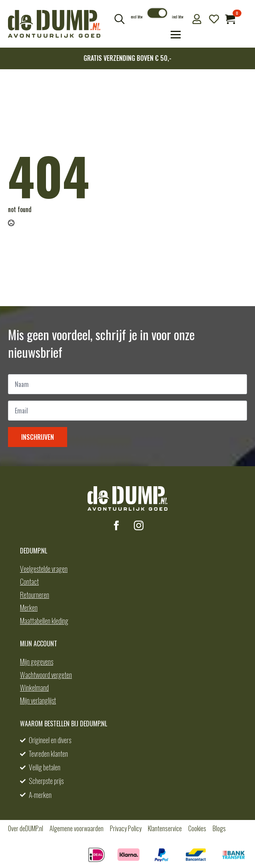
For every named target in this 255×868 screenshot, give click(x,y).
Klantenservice (165, 828)
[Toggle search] (120, 19)
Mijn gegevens (37, 662)
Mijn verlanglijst (38, 700)
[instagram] (139, 525)
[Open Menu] (176, 35)
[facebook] (116, 525)
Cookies (197, 828)
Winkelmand (34, 688)
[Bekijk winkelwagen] (230, 19)
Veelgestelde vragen (44, 569)
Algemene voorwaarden (77, 828)
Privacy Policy (126, 828)
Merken (29, 607)
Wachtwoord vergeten (46, 675)
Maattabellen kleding (44, 621)
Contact (29, 581)
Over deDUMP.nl (26, 828)
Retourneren (35, 595)
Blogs (219, 828)
